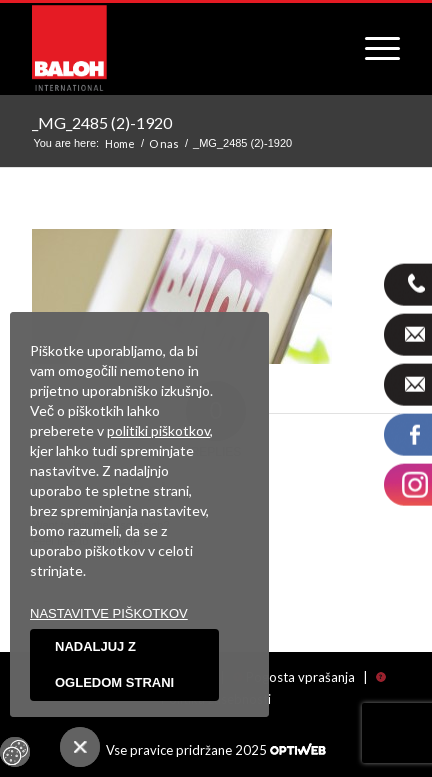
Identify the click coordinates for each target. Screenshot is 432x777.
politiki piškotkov (158, 430)
